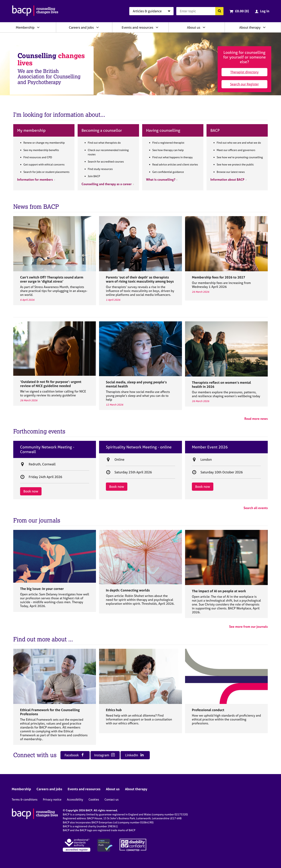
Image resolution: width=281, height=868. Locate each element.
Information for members (35, 179)
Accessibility (75, 799)
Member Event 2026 (210, 447)
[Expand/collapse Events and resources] (157, 27)
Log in (265, 11)
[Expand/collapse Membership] (38, 27)
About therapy (250, 27)
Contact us (112, 799)
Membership (25, 27)
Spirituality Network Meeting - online (139, 447)
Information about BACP (227, 179)
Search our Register (244, 84)
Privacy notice (52, 799)
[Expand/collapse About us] (204, 27)
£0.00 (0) (242, 11)
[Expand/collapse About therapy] (264, 27)
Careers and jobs (81, 27)
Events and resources (137, 27)
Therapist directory (244, 72)
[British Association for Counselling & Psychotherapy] (35, 11)
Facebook (74, 755)
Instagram (105, 755)
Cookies (94, 799)
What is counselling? (161, 179)
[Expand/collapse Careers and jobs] (98, 27)
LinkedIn (134, 755)
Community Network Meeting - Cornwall (47, 449)
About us (194, 27)
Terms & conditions (25, 799)
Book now (31, 491)
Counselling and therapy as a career (107, 184)
